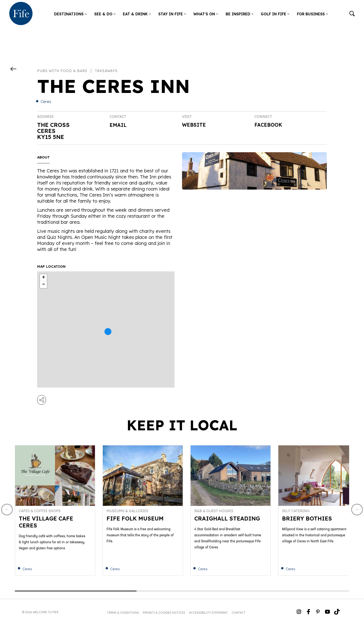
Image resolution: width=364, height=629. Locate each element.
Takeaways (106, 71)
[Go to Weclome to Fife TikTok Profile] (337, 616)
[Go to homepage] (21, 14)
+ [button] (44, 278)
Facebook (270, 125)
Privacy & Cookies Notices (164, 616)
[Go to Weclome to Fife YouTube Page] (327, 616)
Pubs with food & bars (62, 71)
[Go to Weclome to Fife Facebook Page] (308, 616)
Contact (239, 616)
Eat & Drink (137, 14)
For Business (312, 14)
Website (195, 125)
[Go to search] (352, 14)
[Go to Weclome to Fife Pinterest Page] (318, 616)
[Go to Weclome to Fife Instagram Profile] (299, 616)
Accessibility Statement (208, 616)
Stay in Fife (172, 14)
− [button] (44, 285)
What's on (206, 14)
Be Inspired (240, 14)
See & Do (105, 14)
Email (119, 125)
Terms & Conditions (123, 616)
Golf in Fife (275, 14)
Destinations (70, 14)
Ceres (46, 102)
